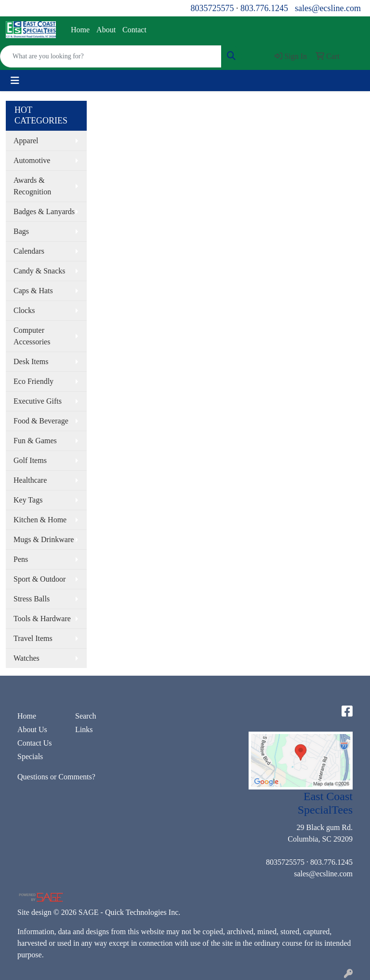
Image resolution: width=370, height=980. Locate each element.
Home (80, 30)
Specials (30, 756)
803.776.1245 (264, 8)
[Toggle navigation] (15, 81)
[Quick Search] (111, 56)
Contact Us (35, 743)
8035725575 (212, 8)
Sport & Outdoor (40, 579)
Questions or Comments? (56, 777)
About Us (32, 729)
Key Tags (28, 500)
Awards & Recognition (32, 186)
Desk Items (31, 361)
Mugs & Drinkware (44, 539)
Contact (134, 30)
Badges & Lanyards (44, 211)
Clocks (24, 310)
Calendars (29, 251)
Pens (21, 559)
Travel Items (33, 638)
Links (84, 729)
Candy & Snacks (40, 271)
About (106, 30)
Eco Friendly (33, 381)
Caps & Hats (33, 291)
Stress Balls (32, 599)
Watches (26, 658)
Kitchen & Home (40, 520)
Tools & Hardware (42, 619)
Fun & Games (35, 441)
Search (86, 716)
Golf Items (30, 460)
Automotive (32, 160)
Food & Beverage (41, 421)
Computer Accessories (32, 336)
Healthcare (30, 480)
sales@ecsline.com (328, 8)
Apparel (26, 141)
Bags (21, 231)
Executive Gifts (38, 401)
